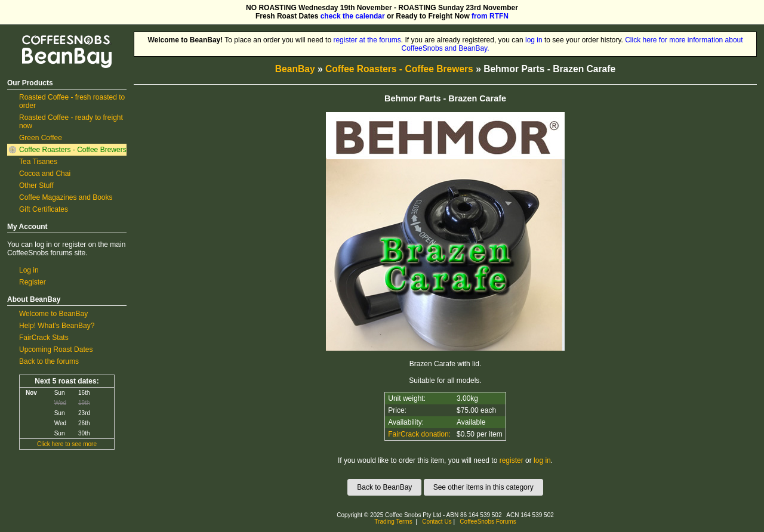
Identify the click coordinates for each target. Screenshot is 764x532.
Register (33, 282)
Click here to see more (67, 444)
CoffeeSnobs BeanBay (58, 36)
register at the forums (367, 40)
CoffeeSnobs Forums (488, 522)
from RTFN (490, 16)
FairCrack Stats (44, 338)
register (512, 460)
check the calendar (353, 16)
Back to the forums (49, 361)
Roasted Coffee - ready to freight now (71, 122)
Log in (29, 270)
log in (534, 40)
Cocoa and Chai (45, 174)
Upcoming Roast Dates (56, 349)
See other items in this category (483, 487)
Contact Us (437, 522)
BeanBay (295, 69)
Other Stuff (36, 185)
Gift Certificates (44, 209)
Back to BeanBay (384, 487)
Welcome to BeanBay (53, 314)
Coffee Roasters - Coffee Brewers (73, 150)
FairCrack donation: (419, 434)
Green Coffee (41, 138)
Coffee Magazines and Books (66, 197)
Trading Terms (393, 522)
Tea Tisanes (38, 162)
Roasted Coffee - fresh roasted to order (72, 101)
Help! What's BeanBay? (57, 326)
